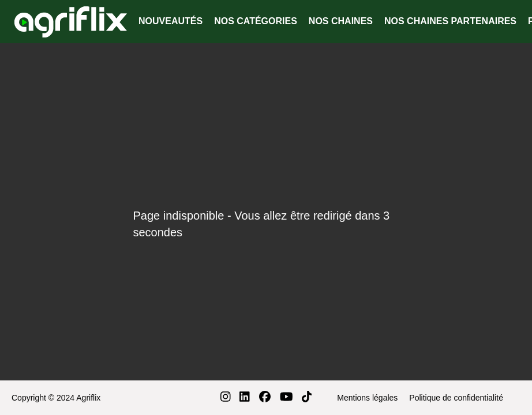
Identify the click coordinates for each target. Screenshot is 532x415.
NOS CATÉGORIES (256, 21)
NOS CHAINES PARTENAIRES (450, 21)
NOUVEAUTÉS (171, 21)
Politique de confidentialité (456, 398)
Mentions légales (367, 398)
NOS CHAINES (341, 21)
